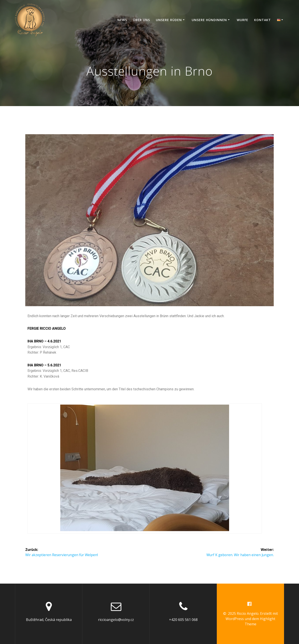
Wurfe (242, 20)
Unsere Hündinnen (209, 20)
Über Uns (141, 20)
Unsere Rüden (169, 20)
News (122, 20)
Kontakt (263, 20)
